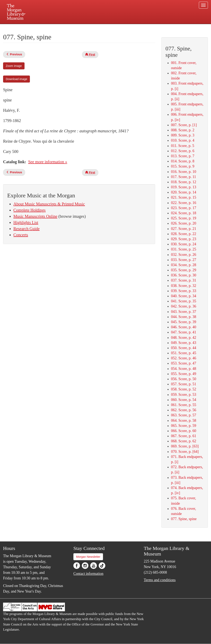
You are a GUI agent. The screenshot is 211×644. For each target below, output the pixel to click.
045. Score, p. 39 (184, 322)
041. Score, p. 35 (184, 301)
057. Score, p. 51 (184, 384)
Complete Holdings (29, 210)
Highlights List (26, 222)
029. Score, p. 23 (184, 239)
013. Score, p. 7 (183, 156)
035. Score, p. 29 (184, 270)
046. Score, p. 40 (184, 327)
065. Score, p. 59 (184, 426)
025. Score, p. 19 (184, 218)
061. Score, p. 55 (184, 405)
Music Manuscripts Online (35, 216)
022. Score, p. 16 (184, 203)
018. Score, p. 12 (184, 182)
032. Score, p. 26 (184, 255)
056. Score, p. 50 (184, 379)
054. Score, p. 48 (184, 369)
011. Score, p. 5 (183, 146)
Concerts (21, 235)
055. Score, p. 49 (184, 374)
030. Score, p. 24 (184, 244)
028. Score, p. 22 (184, 234)
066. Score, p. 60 (184, 431)
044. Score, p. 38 (184, 317)
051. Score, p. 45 (184, 353)
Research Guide (26, 229)
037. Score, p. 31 (184, 280)
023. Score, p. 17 (184, 208)
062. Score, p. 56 (184, 410)
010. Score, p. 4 (183, 140)
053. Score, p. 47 (184, 363)
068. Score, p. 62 (184, 441)
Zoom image (14, 66)
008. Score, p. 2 (183, 130)
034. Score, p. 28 (184, 265)
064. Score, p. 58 (184, 420)
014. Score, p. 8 (183, 161)
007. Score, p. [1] (184, 125)
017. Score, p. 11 (183, 177)
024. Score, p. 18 (184, 213)
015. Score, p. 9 (183, 166)
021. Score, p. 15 (184, 197)
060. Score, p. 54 (184, 400)
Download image (16, 79)
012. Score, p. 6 (183, 151)
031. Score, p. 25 (184, 249)
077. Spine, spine (184, 519)
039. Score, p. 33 (184, 291)
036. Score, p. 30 (184, 275)
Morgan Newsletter (88, 557)
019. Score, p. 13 (184, 187)
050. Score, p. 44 (184, 348)
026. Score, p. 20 (184, 223)
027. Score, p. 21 (184, 229)
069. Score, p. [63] (185, 446)
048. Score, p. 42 (184, 338)
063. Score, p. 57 (184, 415)
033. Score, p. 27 (184, 260)
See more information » (48, 162)
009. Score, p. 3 (183, 135)
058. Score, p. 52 (184, 389)
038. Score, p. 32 (184, 286)
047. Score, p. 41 (184, 332)
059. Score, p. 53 (184, 395)
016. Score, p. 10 (184, 172)
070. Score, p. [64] (185, 452)
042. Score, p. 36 (184, 306)
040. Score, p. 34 (184, 296)
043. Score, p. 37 (184, 312)
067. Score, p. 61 (184, 436)
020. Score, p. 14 (184, 192)
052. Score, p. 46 (184, 358)
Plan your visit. (56, 28)
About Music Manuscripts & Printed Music (49, 204)
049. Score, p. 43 (184, 343)
